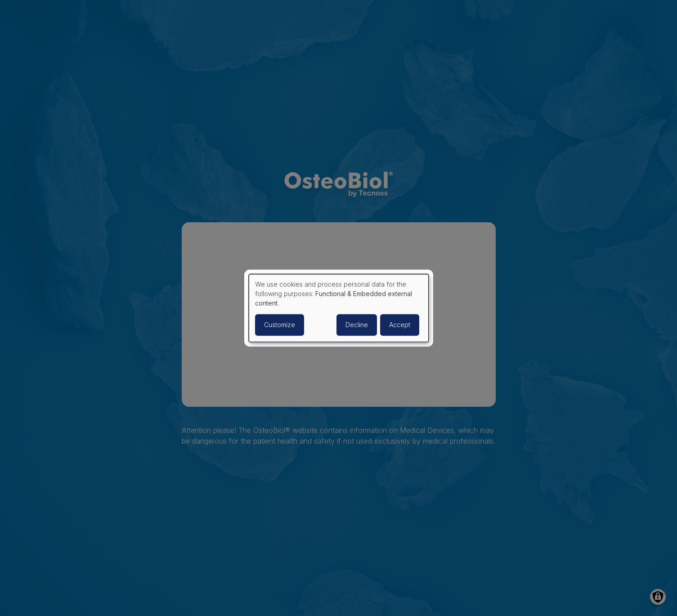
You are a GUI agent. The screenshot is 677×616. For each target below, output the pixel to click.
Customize (280, 325)
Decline (357, 325)
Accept (400, 325)
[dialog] (339, 308)
